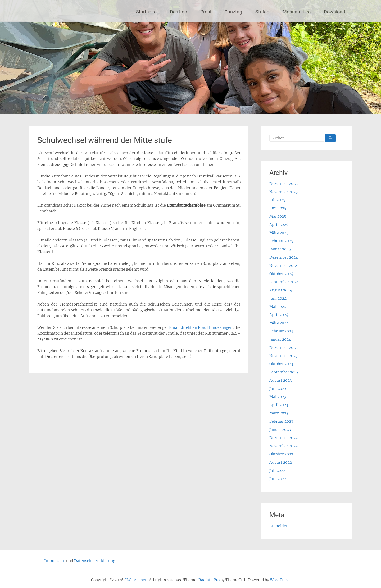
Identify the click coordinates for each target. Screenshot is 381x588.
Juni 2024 (278, 298)
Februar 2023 (281, 421)
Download (334, 12)
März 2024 (279, 323)
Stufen (262, 12)
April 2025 (279, 225)
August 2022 (281, 462)
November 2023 (284, 356)
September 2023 (284, 372)
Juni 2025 (278, 208)
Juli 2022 (277, 471)
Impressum (55, 561)
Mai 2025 (278, 216)
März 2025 (279, 233)
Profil (206, 12)
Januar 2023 (280, 430)
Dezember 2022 (284, 438)
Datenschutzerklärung (95, 561)
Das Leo (178, 12)
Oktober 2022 (281, 454)
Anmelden (279, 526)
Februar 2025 (281, 241)
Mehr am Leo (297, 12)
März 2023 (279, 413)
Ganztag (233, 12)
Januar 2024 (280, 339)
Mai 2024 (278, 307)
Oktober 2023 (281, 364)
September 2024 (284, 282)
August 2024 (281, 290)
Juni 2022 (278, 479)
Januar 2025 (280, 249)
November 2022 (284, 446)
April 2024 (279, 315)
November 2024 (284, 266)
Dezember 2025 (284, 184)
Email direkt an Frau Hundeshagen (201, 327)
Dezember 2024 (284, 257)
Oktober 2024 (281, 274)
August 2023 (281, 380)
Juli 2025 (277, 200)
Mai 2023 (278, 397)
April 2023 (279, 405)
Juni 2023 (278, 389)
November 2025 (284, 192)
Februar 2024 (281, 331)
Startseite (146, 12)
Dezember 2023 (284, 348)
